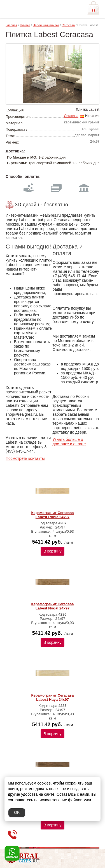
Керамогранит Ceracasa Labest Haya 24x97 (53, 697)
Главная (11, 25)
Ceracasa (68, 25)
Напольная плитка (46, 25)
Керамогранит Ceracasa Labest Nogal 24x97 (53, 606)
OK (17, 812)
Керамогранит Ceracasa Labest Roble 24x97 (53, 515)
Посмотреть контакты (25, 458)
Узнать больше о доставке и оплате (69, 442)
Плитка (25, 25)
